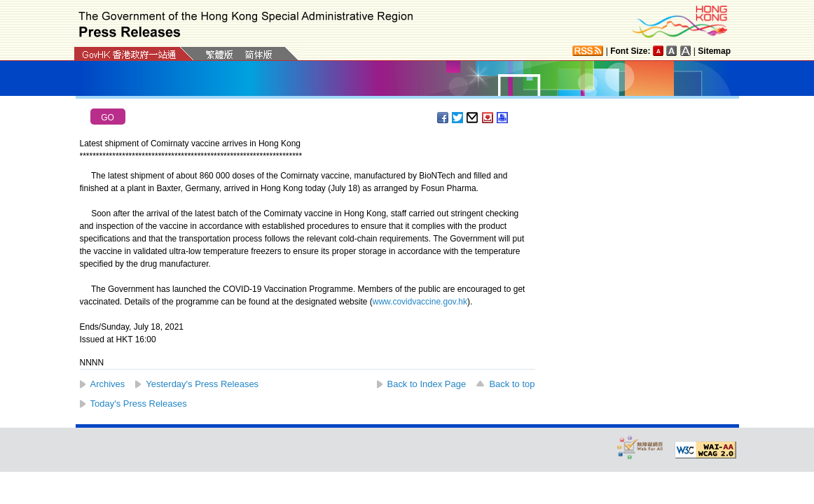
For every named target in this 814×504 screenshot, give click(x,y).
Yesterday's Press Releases (202, 384)
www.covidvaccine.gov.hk (420, 302)
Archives (108, 384)
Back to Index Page (427, 384)
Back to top (512, 384)
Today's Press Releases (139, 404)
